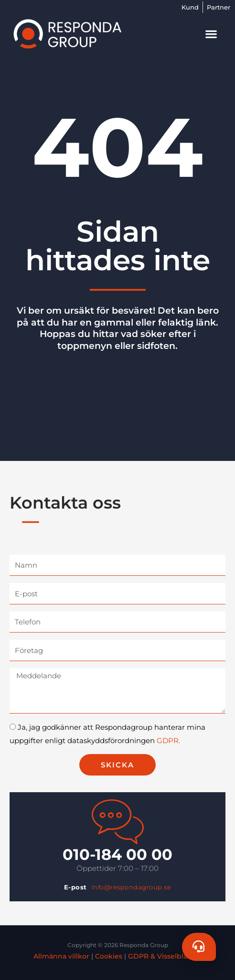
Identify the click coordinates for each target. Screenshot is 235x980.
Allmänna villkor (61, 956)
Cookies (109, 956)
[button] (211, 34)
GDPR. (168, 740)
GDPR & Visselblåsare (165, 956)
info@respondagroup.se (131, 887)
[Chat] (199, 947)
